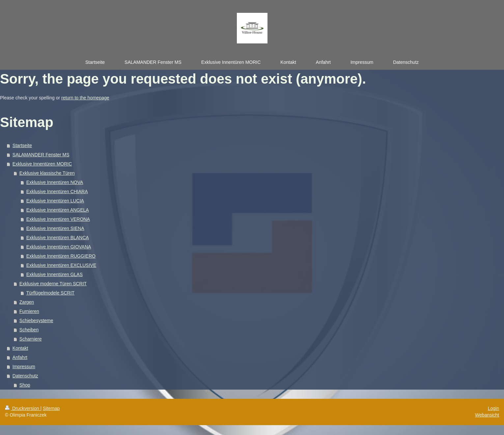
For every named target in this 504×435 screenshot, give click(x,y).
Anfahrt (20, 357)
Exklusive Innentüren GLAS (55, 274)
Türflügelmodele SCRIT (50, 293)
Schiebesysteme (36, 320)
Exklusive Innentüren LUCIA (55, 201)
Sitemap (51, 408)
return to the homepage (85, 98)
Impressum (24, 367)
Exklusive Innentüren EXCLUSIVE (61, 265)
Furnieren (29, 311)
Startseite (22, 145)
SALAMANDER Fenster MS (41, 155)
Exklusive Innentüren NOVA (55, 182)
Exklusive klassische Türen (47, 173)
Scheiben (29, 330)
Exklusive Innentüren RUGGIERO (61, 256)
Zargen (27, 302)
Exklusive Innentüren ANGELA (58, 210)
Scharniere (31, 339)
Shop (25, 385)
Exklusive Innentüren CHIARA (57, 192)
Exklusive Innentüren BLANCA (58, 238)
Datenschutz (25, 376)
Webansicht (487, 415)
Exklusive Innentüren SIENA (55, 228)
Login (493, 408)
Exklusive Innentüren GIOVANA (59, 247)
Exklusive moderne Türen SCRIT (53, 284)
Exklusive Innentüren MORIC (42, 164)
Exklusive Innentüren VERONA (58, 219)
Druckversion (23, 408)
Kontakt (20, 348)
